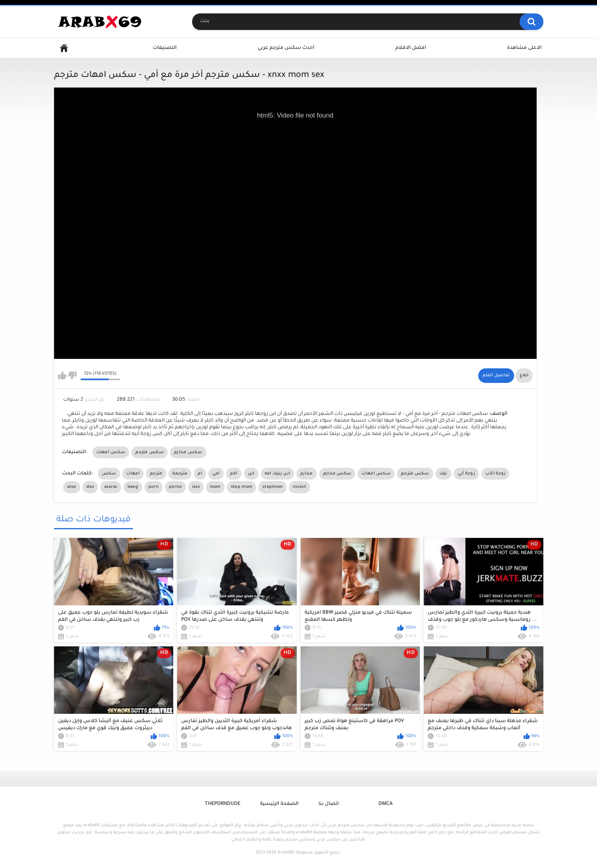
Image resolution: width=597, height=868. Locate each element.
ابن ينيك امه (278, 474)
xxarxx (111, 487)
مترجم (156, 474)
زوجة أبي (466, 474)
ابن (251, 474)
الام (234, 474)
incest (299, 487)
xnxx (72, 487)
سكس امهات (111, 452)
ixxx (196, 487)
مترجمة (180, 474)
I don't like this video (72, 375)
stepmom (272, 487)
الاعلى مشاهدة (524, 48)
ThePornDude (223, 804)
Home (64, 48)
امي (216, 474)
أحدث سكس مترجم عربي (286, 48)
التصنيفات (165, 48)
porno (175, 487)
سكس (109, 474)
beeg (133, 487)
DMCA (386, 804)
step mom (241, 487)
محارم (307, 474)
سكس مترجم (150, 452)
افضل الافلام (411, 48)
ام (200, 474)
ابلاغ (524, 375)
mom (215, 487)
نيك (444, 474)
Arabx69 (286, 853)
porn (153, 487)
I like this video (62, 375)
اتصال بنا (329, 804)
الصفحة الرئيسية (279, 804)
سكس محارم (188, 452)
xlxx (90, 487)
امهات (133, 474)
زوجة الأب (495, 474)
